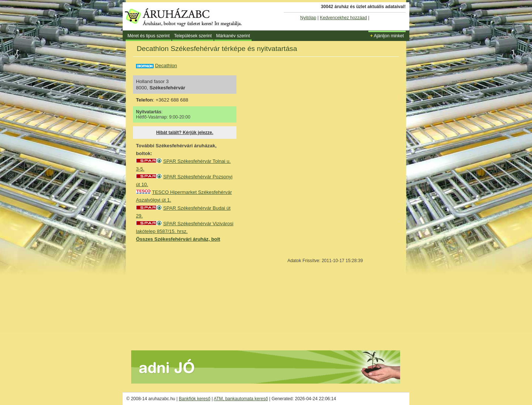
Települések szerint (193, 36)
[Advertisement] (191, 296)
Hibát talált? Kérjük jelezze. (185, 133)
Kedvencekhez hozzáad (343, 18)
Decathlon (166, 66)
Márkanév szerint (233, 36)
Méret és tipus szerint (149, 36)
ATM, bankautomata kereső (241, 399)
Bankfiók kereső (195, 399)
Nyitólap (308, 18)
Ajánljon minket (387, 36)
